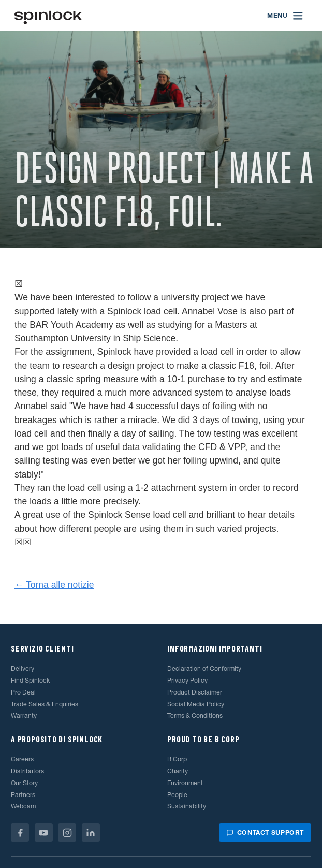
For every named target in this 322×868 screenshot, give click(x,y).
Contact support (265, 833)
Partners (23, 795)
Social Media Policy (196, 704)
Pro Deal (23, 692)
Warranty (24, 715)
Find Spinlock (30, 680)
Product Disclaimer (195, 692)
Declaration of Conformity (204, 668)
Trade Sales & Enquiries (45, 704)
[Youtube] (44, 833)
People (177, 795)
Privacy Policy (187, 680)
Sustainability (187, 806)
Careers (22, 759)
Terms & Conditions (195, 715)
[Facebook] (20, 833)
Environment (185, 783)
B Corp (177, 759)
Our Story (24, 783)
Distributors (27, 771)
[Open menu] (286, 16)
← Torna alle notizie (54, 585)
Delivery (23, 668)
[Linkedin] (91, 833)
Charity (178, 771)
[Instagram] (67, 833)
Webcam (23, 806)
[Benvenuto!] (48, 16)
